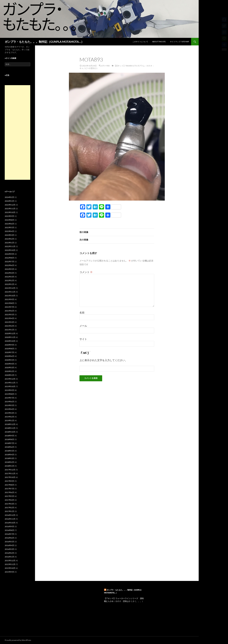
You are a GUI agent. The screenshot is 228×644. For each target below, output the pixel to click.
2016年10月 (10, 523)
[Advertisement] (18, 132)
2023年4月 (9, 231)
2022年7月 (9, 262)
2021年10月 (10, 296)
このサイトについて (140, 42)
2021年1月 (9, 330)
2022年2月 (9, 280)
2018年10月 (10, 432)
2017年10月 (10, 477)
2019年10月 (10, 386)
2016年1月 (9, 557)
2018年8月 (9, 439)
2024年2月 (9, 197)
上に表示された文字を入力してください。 (103, 360)
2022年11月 (10, 246)
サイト (83, 339)
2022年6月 (9, 265)
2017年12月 (10, 470)
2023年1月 (9, 243)
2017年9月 (9, 481)
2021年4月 (9, 318)
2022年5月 (9, 269)
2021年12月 (10, 288)
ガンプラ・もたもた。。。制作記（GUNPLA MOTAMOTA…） (44, 42)
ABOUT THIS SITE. (159, 42)
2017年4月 (9, 500)
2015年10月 (10, 568)
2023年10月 (10, 212)
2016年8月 (9, 530)
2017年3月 (9, 504)
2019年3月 (9, 413)
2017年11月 (10, 473)
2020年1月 (9, 375)
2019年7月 (9, 398)
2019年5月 (9, 405)
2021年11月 (10, 292)
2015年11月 (10, 564)
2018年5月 (9, 451)
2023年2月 (9, 239)
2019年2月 (9, 417)
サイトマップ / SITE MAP (180, 42)
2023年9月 (9, 216)
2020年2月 (9, 371)
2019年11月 (10, 383)
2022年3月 (9, 277)
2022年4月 (9, 273)
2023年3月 (9, 235)
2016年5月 (9, 542)
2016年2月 (9, 553)
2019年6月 (9, 402)
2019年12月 (10, 379)
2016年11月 (10, 519)
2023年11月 (10, 209)
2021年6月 (9, 311)
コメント (86, 272)
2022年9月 (9, 254)
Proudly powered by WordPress (18, 640)
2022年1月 (9, 284)
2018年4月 (9, 455)
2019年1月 (9, 420)
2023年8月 (9, 220)
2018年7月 (9, 443)
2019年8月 (9, 394)
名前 (82, 312)
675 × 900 (105, 66)
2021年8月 (9, 303)
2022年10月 (10, 250)
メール (83, 326)
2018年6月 (9, 447)
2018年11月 (10, 428)
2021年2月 (9, 326)
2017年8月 (9, 485)
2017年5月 (9, 496)
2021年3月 (9, 322)
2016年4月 (9, 545)
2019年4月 (9, 409)
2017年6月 (9, 492)
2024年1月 (9, 201)
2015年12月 (10, 561)
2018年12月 (10, 424)
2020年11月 (10, 337)
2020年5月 (9, 360)
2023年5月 (9, 227)
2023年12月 (10, 205)
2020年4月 (9, 364)
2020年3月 (9, 367)
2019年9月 (9, 390)
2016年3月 (9, 549)
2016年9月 (9, 526)
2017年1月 (9, 511)
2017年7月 (9, 489)
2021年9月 (9, 299)
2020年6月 (9, 356)
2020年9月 (9, 345)
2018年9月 (9, 436)
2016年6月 (9, 538)
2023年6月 (9, 224)
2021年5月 (9, 315)
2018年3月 (9, 458)
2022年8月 (9, 258)
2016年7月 (9, 534)
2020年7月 (9, 352)
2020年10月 (10, 341)
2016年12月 (10, 515)
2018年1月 (9, 466)
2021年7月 (9, 307)
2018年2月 (9, 462)
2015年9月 (9, 572)
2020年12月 (10, 333)
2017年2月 (9, 508)
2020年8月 (9, 349)
